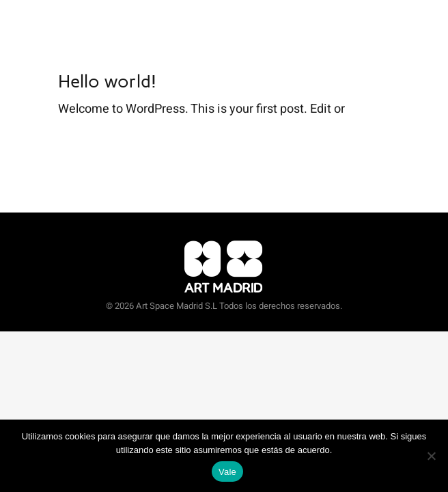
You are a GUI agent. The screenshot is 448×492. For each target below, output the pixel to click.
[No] (431, 456)
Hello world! (107, 81)
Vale (227, 472)
